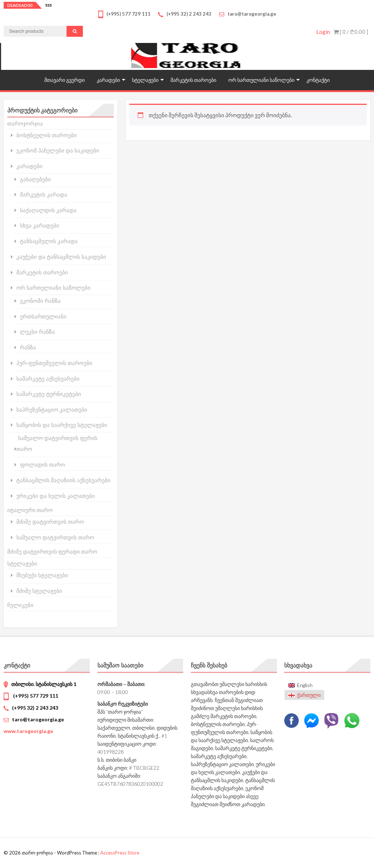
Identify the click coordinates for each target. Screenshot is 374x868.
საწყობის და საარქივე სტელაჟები (62, 425)
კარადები (108, 80)
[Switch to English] (304, 685)
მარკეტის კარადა (44, 195)
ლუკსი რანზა (37, 332)
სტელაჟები (145, 80)
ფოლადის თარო (43, 465)
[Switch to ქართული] (304, 695)
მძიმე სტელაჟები (39, 591)
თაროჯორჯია (25, 123)
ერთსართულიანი (43, 316)
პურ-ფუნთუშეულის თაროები (54, 363)
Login (323, 32)
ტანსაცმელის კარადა (49, 241)
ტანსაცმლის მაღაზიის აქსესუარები (63, 480)
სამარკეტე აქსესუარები (48, 379)
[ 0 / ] (351, 32)
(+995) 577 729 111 (35, 696)
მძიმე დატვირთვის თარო (50, 522)
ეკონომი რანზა (40, 301)
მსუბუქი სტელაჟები (42, 575)
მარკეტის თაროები (193, 80)
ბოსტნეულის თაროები (47, 135)
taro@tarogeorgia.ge (38, 719)
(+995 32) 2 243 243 (35, 708)
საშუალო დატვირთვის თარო (55, 537)
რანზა (28, 347)
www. (28, 731)
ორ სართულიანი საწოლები (261, 80)
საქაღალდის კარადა (48, 210)
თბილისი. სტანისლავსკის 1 (44, 684)
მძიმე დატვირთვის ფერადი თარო (52, 551)
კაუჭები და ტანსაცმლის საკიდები (61, 257)
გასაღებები (35, 179)
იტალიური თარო (30, 510)
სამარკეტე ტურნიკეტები (49, 394)
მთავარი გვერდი (65, 80)
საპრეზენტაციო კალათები (52, 410)
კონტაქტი (318, 80)
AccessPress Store (120, 853)
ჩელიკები (20, 605)
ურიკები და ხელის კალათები (56, 496)
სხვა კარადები (40, 225)
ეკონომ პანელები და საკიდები (58, 150)
